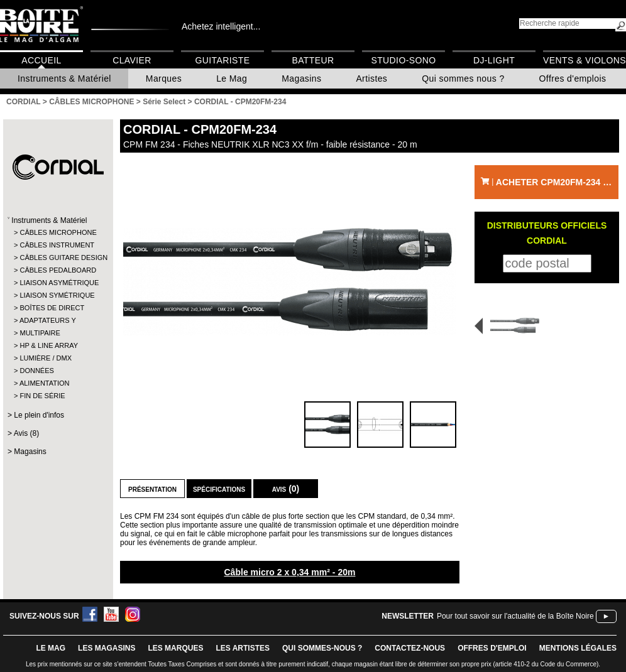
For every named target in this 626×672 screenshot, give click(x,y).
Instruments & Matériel (64, 79)
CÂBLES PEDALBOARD (58, 270)
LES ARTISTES (243, 648)
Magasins (301, 79)
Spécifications (219, 489)
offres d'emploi (492, 648)
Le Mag (232, 79)
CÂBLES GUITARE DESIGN (58, 257)
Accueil (41, 60)
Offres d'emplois (573, 79)
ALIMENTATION (45, 383)
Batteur (313, 60)
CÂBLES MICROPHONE (58, 232)
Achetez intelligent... (221, 26)
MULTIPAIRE (40, 333)
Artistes (371, 79)
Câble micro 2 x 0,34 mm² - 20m (289, 572)
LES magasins (107, 648)
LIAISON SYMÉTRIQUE (57, 295)
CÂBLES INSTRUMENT (57, 245)
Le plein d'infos (39, 415)
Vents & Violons (585, 60)
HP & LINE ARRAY (49, 345)
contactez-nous (410, 648)
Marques (164, 79)
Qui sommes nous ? (463, 79)
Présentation (152, 489)
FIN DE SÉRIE (42, 396)
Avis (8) (26, 433)
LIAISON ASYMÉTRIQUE (58, 283)
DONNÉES (36, 371)
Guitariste (223, 60)
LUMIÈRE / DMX (46, 358)
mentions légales (578, 648)
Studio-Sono (403, 60)
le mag (51, 648)
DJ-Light (494, 60)
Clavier (132, 60)
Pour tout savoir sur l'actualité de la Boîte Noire (515, 616)
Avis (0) (286, 489)
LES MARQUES (175, 648)
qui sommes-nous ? (322, 648)
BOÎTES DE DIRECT (52, 308)
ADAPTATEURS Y (48, 320)
